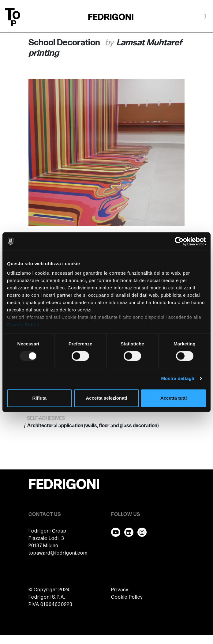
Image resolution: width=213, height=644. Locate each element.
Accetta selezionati (106, 398)
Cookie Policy (23, 324)
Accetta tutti (174, 398)
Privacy (120, 590)
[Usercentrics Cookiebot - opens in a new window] (179, 241)
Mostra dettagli (177, 379)
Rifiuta (39, 398)
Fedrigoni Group (47, 531)
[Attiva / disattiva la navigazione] (205, 17)
